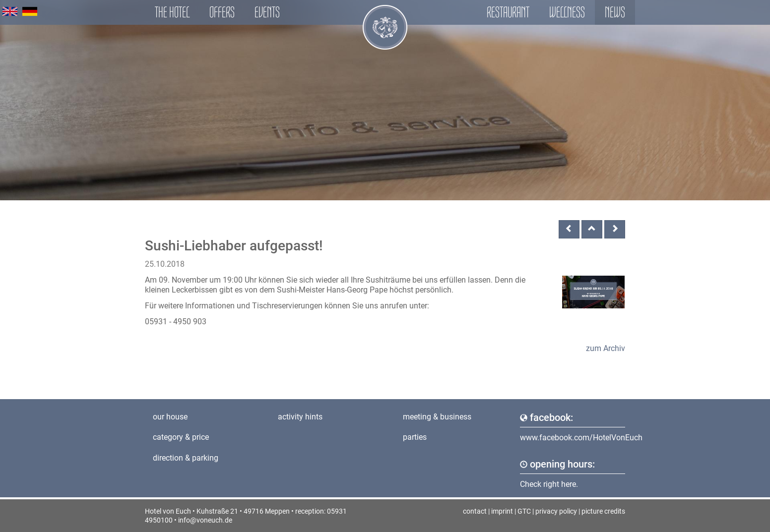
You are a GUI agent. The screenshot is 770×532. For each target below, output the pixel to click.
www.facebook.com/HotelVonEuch (581, 438)
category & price (181, 437)
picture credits (603, 511)
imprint (502, 511)
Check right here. (549, 484)
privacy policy (556, 511)
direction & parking (186, 458)
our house (170, 417)
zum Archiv (606, 348)
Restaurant (508, 12)
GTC (524, 511)
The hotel (172, 12)
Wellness (567, 12)
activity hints (300, 417)
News (615, 12)
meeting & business (437, 417)
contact (475, 511)
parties (415, 437)
